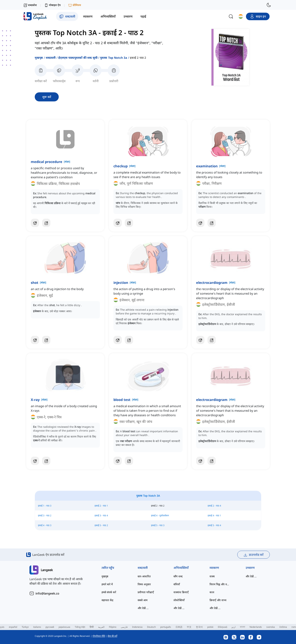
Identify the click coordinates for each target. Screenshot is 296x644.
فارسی (124, 627)
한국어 (199, 627)
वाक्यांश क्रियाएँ (181, 592)
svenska (271, 627)
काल (212, 592)
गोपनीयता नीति (99, 636)
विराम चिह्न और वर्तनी (220, 584)
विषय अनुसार (144, 584)
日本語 (179, 627)
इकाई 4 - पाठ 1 (214, 515)
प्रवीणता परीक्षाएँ (146, 592)
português (166, 627)
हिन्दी (92, 627)
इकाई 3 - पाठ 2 (45, 515)
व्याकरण (214, 568)
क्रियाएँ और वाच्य (218, 600)
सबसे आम (143, 600)
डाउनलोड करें (254, 555)
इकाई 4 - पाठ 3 (45, 525)
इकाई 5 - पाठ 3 (158, 525)
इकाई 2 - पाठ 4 (214, 506)
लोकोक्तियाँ (179, 600)
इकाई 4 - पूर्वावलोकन (160, 515)
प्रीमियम (75, 5)
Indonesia (137, 627)
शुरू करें (47, 97)
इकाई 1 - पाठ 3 (45, 506)
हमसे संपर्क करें (109, 592)
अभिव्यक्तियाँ (181, 568)
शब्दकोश (30, 5)
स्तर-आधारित (144, 576)
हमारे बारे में (107, 584)
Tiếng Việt (80, 627)
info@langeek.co (47, 593)
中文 (189, 627)
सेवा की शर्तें (112, 636)
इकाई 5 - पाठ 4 (214, 525)
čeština (283, 627)
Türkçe (25, 627)
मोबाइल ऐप (52, 5)
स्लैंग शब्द (178, 576)
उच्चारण (250, 568)
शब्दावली (51, 58)
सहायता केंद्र (107, 600)
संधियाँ (177, 584)
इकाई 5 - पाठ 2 (101, 525)
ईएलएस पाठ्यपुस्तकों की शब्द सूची (78, 58)
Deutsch (151, 627)
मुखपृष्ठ (39, 58)
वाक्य (212, 576)
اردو (234, 627)
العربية (101, 627)
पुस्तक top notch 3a (114, 58)
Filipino (113, 627)
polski (210, 627)
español (13, 627)
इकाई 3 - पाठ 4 (101, 515)
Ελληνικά (222, 627)
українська (64, 627)
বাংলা (242, 627)
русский (50, 627)
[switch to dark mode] (269, 5)
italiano (37, 627)
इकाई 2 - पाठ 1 (101, 506)
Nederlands (256, 627)
